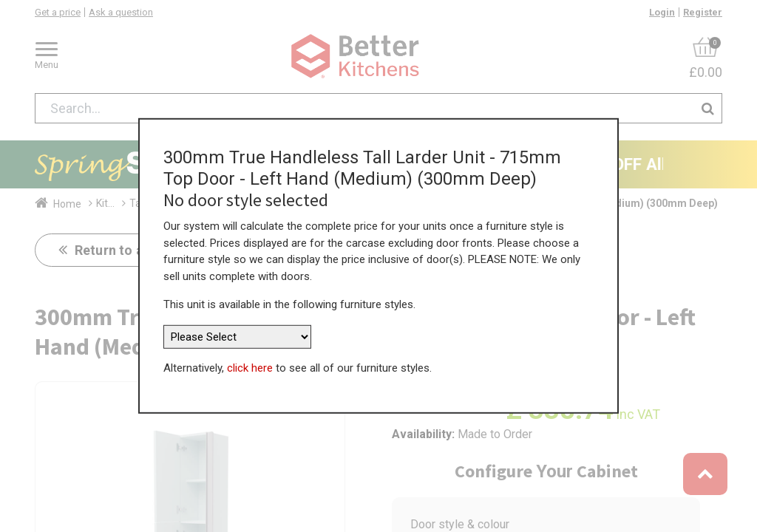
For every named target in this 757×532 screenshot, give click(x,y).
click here (250, 367)
